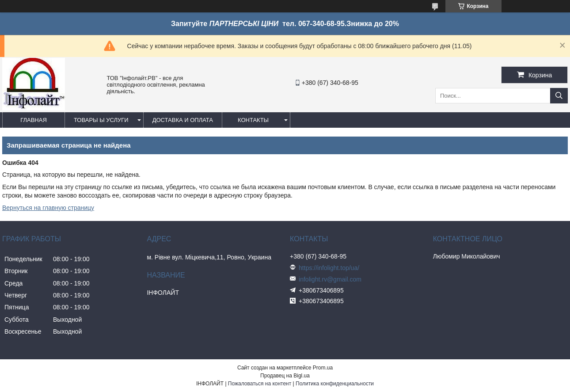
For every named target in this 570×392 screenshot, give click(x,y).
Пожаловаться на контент (260, 384)
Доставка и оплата (183, 120)
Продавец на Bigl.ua (285, 376)
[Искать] (559, 96)
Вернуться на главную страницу (48, 208)
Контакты (253, 120)
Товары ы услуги (101, 120)
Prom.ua (323, 368)
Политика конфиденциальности (335, 384)
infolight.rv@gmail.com (330, 279)
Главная (34, 120)
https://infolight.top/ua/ (329, 268)
